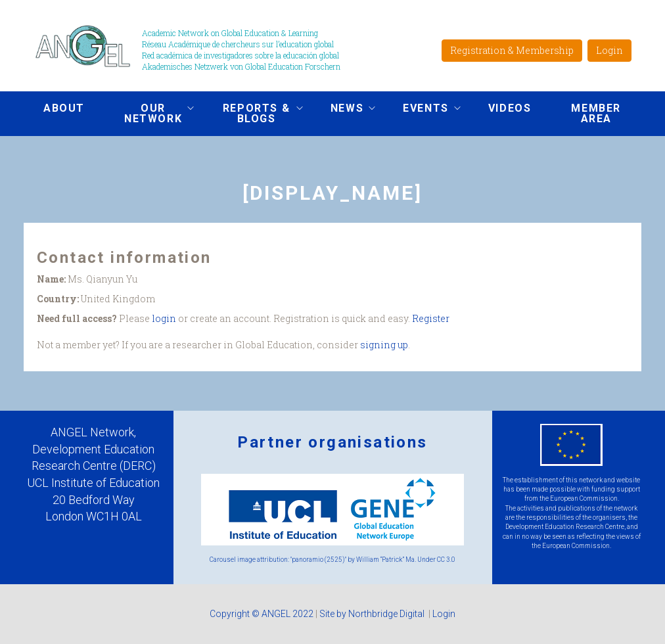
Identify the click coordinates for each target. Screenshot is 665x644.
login (164, 318)
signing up (384, 345)
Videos (510, 108)
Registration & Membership (512, 50)
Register (431, 318)
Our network (149, 113)
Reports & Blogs (252, 113)
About (64, 108)
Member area (596, 113)
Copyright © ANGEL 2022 (262, 614)
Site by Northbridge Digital (373, 614)
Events (422, 110)
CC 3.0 (446, 560)
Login (609, 50)
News (343, 110)
